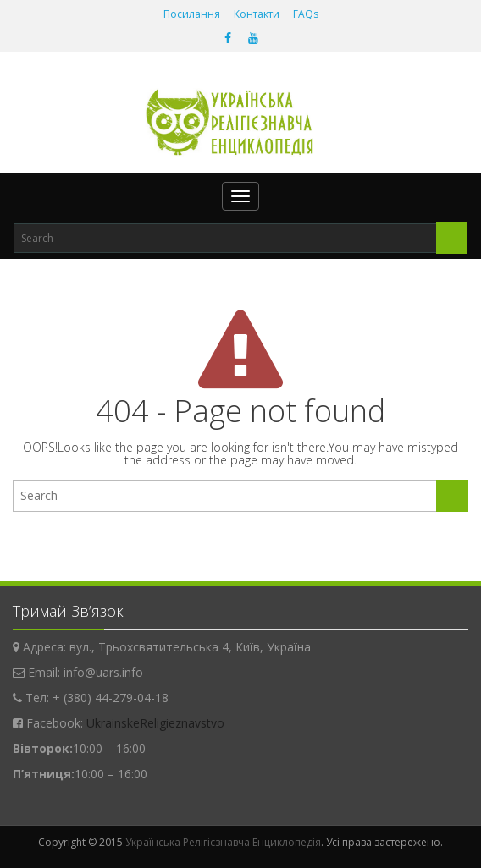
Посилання (192, 14)
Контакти (257, 14)
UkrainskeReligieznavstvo (155, 723)
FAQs (306, 14)
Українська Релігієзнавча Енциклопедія (223, 842)
